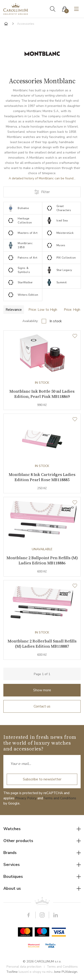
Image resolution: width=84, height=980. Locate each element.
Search (53, 9)
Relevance (14, 310)
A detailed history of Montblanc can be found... (42, 178)
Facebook (29, 915)
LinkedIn (56, 915)
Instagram (42, 915)
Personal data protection (24, 967)
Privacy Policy (26, 798)
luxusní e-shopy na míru (36, 972)
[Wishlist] (75, 336)
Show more (42, 690)
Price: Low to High (43, 310)
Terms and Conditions (60, 798)
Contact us (42, 706)
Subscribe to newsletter (42, 779)
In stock (56, 321)
